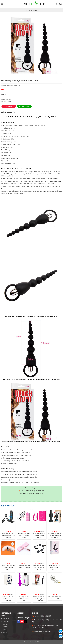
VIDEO (4, 630)
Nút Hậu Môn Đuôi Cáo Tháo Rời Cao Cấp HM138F (8, 567)
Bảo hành (6, 624)
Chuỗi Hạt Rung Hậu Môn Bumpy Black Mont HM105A (39, 599)
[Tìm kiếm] (57, 4)
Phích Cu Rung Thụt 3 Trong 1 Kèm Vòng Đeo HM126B (8, 536)
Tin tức (5, 627)
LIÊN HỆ (5, 633)
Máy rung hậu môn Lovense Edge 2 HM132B (55, 567)
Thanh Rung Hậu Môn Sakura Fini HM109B (24, 566)
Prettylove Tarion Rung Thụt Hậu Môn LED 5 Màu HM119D (55, 536)
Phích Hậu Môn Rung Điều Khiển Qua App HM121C (24, 536)
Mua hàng (6, 618)
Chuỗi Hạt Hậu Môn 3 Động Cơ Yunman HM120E (39, 567)
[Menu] (2, 4)
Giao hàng (6, 621)
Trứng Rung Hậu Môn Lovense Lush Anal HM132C (39, 536)
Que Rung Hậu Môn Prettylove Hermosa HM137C (24, 599)
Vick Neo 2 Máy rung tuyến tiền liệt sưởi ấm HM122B (8, 599)
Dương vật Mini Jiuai (21, 191)
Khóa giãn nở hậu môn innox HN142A (55, 598)
